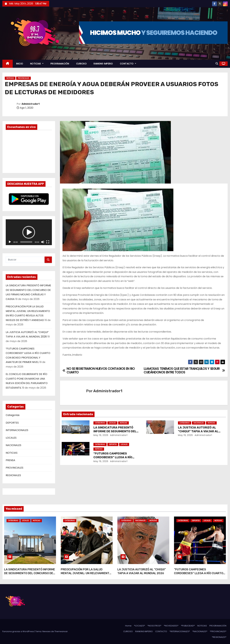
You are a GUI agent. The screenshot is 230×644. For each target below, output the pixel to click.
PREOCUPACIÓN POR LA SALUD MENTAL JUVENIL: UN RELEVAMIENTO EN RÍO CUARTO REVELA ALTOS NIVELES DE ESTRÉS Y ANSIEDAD (86, 575)
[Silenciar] (43, 242)
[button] (217, 64)
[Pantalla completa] (48, 242)
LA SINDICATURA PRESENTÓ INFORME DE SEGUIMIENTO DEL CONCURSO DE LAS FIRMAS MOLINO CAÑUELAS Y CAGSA (30, 575)
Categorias (13, 415)
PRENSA (10, 460)
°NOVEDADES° (171, 626)
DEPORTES (12, 423)
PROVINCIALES (23, 78)
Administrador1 (31, 104)
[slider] (26, 242)
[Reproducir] (10, 242)
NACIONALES (13, 445)
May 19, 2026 (101, 435)
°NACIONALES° (200, 631)
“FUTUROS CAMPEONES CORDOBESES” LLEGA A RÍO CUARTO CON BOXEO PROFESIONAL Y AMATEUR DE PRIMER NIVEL (200, 575)
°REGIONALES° (219, 637)
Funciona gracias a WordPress (18, 631)
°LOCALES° (140, 626)
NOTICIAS (37, 64)
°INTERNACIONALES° (180, 631)
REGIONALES (13, 475)
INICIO (20, 64)
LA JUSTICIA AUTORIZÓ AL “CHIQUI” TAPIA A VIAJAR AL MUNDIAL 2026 (198, 431)
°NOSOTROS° (154, 626)
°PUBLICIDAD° (188, 626)
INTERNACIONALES (17, 430)
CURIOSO (81, 64)
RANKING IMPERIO (103, 64)
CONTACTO (128, 64)
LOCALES (11, 438)
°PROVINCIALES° (218, 631)
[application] (29, 232)
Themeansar (61, 631)
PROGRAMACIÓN (60, 64)
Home (128, 626)
